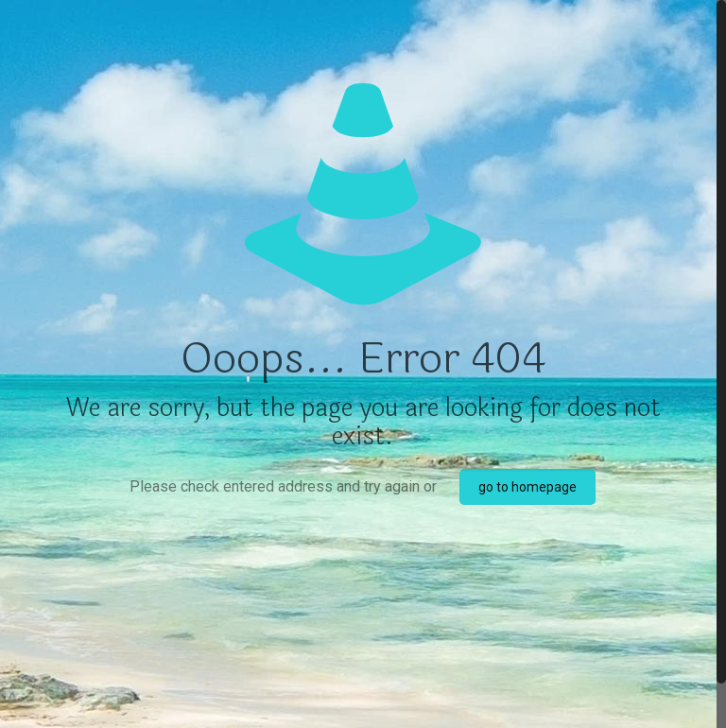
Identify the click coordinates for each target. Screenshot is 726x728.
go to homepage (527, 487)
